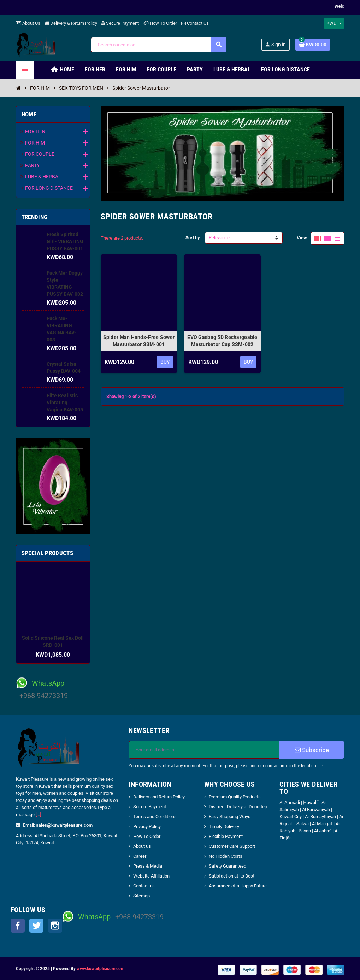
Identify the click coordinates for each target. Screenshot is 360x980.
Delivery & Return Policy (71, 23)
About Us (28, 23)
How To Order (160, 23)
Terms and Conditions (155, 817)
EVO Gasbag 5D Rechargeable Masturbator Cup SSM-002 (222, 341)
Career (140, 856)
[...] (38, 814)
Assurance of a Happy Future (238, 886)
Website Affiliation (151, 876)
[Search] (159, 45)
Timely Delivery (224, 826)
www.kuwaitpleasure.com (101, 969)
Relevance (219, 238)
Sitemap (141, 896)
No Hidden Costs (226, 856)
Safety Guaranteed (228, 866)
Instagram (55, 926)
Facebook (18, 926)
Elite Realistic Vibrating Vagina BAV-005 (65, 403)
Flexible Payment (226, 836)
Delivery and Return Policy (159, 797)
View (302, 238)
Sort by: (193, 238)
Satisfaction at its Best (232, 876)
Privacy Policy (147, 826)
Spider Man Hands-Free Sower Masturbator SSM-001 (139, 341)
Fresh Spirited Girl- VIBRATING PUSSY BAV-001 (65, 241)
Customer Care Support (232, 846)
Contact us (144, 886)
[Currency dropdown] (334, 23)
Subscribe (312, 750)
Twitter (36, 926)
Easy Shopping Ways (230, 817)
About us (142, 846)
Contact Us (195, 23)
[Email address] (204, 750)
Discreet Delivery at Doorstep (238, 807)
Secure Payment (120, 23)
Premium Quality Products (235, 797)
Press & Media (148, 866)
